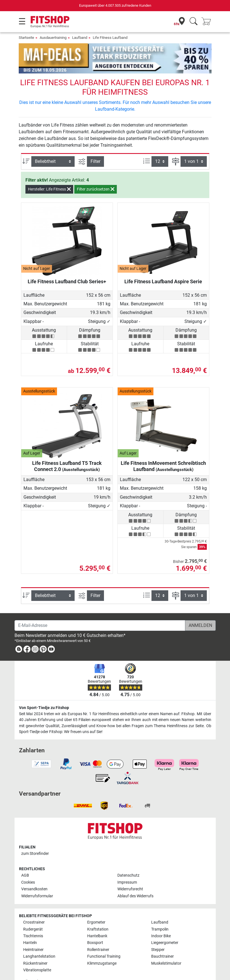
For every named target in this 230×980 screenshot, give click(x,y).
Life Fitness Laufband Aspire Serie (163, 265)
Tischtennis (33, 920)
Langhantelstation (39, 940)
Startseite (26, 38)
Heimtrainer (33, 933)
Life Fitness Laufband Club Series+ (67, 265)
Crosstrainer (34, 906)
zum (35, 837)
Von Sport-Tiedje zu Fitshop (44, 692)
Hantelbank (97, 920)
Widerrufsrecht (130, 873)
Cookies (28, 866)
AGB (25, 859)
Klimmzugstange (102, 947)
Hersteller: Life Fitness (49, 173)
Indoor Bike (161, 920)
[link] (19, 634)
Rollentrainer (98, 933)
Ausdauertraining (53, 38)
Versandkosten (34, 873)
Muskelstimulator (166, 947)
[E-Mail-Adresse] (100, 609)
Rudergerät (33, 913)
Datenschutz (128, 859)
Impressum (127, 866)
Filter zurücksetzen (96, 173)
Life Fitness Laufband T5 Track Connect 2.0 (67, 450)
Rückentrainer (35, 947)
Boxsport (95, 927)
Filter (95, 145)
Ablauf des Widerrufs (135, 880)
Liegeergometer (165, 927)
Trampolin (160, 913)
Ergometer (96, 906)
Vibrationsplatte (37, 954)
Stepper (158, 933)
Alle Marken (33, 965)
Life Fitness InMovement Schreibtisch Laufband (163, 450)
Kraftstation (98, 913)
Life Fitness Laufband (110, 38)
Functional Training (104, 940)
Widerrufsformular (37, 880)
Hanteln (30, 927)
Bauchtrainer (163, 940)
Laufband (80, 38)
